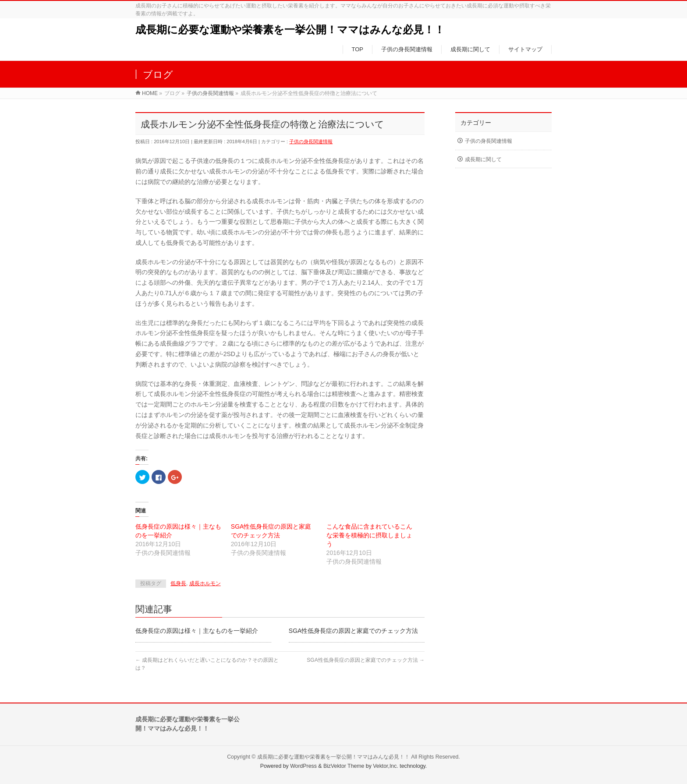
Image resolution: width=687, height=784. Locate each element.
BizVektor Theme (344, 766)
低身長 (178, 583)
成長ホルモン (205, 583)
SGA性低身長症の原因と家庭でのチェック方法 (354, 631)
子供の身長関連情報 (311, 141)
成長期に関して (483, 159)
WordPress (303, 766)
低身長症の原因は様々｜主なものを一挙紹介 (197, 631)
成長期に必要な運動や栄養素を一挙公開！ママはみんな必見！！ (290, 30)
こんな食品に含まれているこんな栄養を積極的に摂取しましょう (369, 535)
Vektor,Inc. (386, 766)
